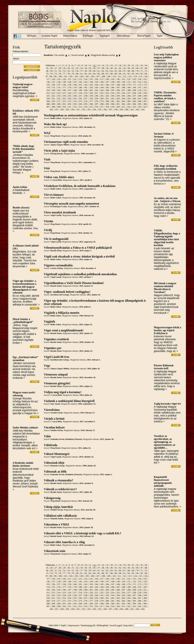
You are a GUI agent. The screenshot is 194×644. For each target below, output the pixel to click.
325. (145, 107)
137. (54, 82)
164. (97, 85)
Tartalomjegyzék (88, 625)
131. (124, 79)
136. (48, 82)
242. (108, 96)
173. (145, 85)
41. (116, 68)
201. (91, 90)
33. (82, 68)
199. (81, 90)
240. (97, 96)
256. (81, 99)
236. (75, 96)
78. (69, 74)
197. (70, 90)
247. (134, 96)
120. (64, 79)
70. (138, 71)
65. (116, 71)
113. (130, 76)
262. (113, 99)
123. (80, 79)
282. (118, 101)
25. (47, 68)
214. (59, 93)
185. (108, 87)
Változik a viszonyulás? (58, 480)
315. (91, 107)
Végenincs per (53, 348)
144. (91, 82)
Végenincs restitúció (56, 339)
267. (140, 99)
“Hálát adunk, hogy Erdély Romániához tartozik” (24, 149)
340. (127, 110)
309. (59, 107)
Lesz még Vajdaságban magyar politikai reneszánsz (166, 57)
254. (70, 99)
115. (141, 76)
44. (129, 68)
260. (102, 99)
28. (60, 68)
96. (146, 74)
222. (102, 93)
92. (129, 74)
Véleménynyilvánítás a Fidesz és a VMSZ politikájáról (78, 248)
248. (140, 96)
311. (70, 107)
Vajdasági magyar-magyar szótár (23, 86)
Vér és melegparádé (56, 239)
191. (140, 87)
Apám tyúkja (20, 187)
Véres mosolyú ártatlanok (60, 212)
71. (142, 71)
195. (59, 90)
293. (75, 104)
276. (86, 101)
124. (86, 79)
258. (91, 99)
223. (108, 93)
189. (129, 87)
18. (120, 65)
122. (75, 79)
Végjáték (49, 322)
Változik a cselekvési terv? (60, 489)
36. (95, 68)
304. (134, 104)
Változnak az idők (55, 472)
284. (129, 101)
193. (48, 90)
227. (129, 93)
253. (64, 99)
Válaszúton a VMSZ (56, 524)
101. (66, 76)
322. (129, 107)
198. (75, 90)
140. (70, 82)
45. (133, 68)
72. (146, 71)
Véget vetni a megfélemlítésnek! (64, 330)
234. (64, 96)
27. (56, 68)
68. (129, 71)
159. (70, 85)
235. (70, 96)
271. (59, 101)
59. (90, 71)
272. (64, 101)
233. (59, 96)
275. (81, 101)
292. (70, 104)
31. (73, 68)
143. (86, 82)
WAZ (47, 133)
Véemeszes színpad (56, 374)
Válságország (52, 498)
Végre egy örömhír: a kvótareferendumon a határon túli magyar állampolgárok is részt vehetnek (25, 287)
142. (81, 82)
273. (70, 101)
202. (97, 90)
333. (89, 110)
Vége (47, 366)
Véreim (48, 221)
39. (108, 68)
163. (91, 85)
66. (120, 71)
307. (48, 107)
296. (91, 104)
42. (120, 68)
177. (64, 87)
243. (113, 96)
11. (90, 65)
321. (124, 107)
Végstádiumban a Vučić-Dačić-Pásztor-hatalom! (74, 283)
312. (75, 107)
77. (65, 74)
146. (102, 82)
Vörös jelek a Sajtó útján (59, 151)
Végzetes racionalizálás (58, 265)
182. (91, 87)
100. (60, 76)
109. (109, 76)
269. (48, 101)
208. (129, 90)
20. (129, 65)
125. (91, 79)
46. (138, 68)
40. (112, 68)
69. (133, 71)
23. (142, 65)
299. (108, 104)
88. (112, 74)
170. (129, 85)
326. (51, 110)
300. (113, 104)
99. (56, 76)
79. (73, 74)
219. (86, 93)
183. (97, 87)
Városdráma (52, 410)
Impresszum (74, 625)
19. (125, 65)
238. (86, 96)
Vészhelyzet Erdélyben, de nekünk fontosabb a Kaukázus (80, 186)
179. (75, 87)
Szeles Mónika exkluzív (25, 428)
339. (121, 110)
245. (124, 96)
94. (138, 74)
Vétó (47, 168)
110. (114, 76)
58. (86, 71)
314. (86, 107)
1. (57, 65)
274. (75, 101)
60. (95, 71)
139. (64, 82)
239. (91, 96)
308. (54, 107)
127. (102, 79)
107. (98, 76)
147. (108, 82)
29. (65, 68)
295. (86, 104)
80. (77, 74)
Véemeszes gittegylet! (57, 383)
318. (108, 107)
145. (97, 82)
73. (47, 74)
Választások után (55, 551)
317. (102, 107)
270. (54, 101)
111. (120, 76)
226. (124, 93)
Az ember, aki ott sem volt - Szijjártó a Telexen (167, 200)
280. (108, 101)
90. (120, 74)
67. (125, 71)
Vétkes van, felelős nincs (59, 177)
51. (56, 71)
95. (142, 74)
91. (125, 74)
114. (135, 76)
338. (116, 110)
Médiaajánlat (103, 625)
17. (116, 65)
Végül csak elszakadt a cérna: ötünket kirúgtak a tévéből (79, 256)
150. (124, 82)
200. (86, 90)
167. (113, 85)
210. (140, 90)
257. (86, 99)
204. (108, 90)
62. (103, 71)
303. (129, 104)
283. (124, 101)
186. (113, 87)
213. (54, 93)
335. (100, 110)
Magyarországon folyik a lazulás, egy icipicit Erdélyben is (168, 330)
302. (124, 104)
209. (134, 90)
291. (64, 104)
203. (102, 90)
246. (129, 96)
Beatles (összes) (21, 208)
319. (113, 107)
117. (48, 79)
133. (134, 79)
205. (113, 90)
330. (73, 110)
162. (86, 85)
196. (64, 90)
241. (102, 96)
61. (99, 71)
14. (103, 65)
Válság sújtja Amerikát (58, 507)
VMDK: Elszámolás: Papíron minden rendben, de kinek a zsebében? (165, 97)
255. (75, 99)
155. (48, 85)
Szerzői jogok (116, 625)
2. (60, 65)
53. (65, 71)
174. (48, 87)
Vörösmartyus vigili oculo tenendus (66, 142)
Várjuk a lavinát (54, 419)
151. (129, 82)
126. (97, 79)
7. (76, 65)
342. (138, 110)
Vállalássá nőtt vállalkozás (60, 516)
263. (118, 99)
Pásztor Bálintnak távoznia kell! (164, 367)
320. (118, 107)
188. (124, 87)
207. (124, 90)
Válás (47, 436)
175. (54, 87)
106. (93, 76)
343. (143, 110)
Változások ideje (54, 463)
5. (70, 65)
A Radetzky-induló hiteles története (23, 464)
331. (78, 110)
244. (118, 96)
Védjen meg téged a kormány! (63, 392)
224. (113, 93)
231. (48, 96)
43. (125, 68)
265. (129, 99)
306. (145, 104)
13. (99, 65)
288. (48, 104)
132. (129, 79)
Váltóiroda (51, 445)
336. (105, 110)
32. (77, 68)
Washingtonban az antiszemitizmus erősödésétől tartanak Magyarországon (91, 115)
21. (133, 65)
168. (118, 85)
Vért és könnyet (54, 195)
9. (82, 65)
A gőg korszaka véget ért (167, 404)
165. (102, 85)
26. (52, 68)
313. (81, 107)
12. (95, 65)
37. (99, 68)
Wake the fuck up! (55, 124)
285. (134, 101)
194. (54, 90)
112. (125, 76)
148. (113, 82)
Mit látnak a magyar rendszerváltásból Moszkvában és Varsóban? (165, 288)
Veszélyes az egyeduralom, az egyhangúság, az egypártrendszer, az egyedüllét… (165, 442)
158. (64, 85)
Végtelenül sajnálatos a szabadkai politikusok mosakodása (80, 274)
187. (118, 87)
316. (97, 107)
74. (52, 74)
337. (111, 110)
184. (102, 87)
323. (134, 107)
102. (71, 76)
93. (133, 74)
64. (112, 71)
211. (145, 90)
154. (145, 82)
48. (146, 68)
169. (124, 85)
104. (82, 76)
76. (60, 74)
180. (81, 87)
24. (146, 65)
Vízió (47, 159)
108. (104, 76)
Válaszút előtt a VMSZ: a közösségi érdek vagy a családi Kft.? (83, 533)
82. (86, 74)
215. (64, 93)
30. (69, 68)
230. (145, 93)
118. (54, 79)
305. (140, 104)
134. (140, 79)
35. (90, 68)
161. (81, 85)
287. (145, 101)
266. (134, 99)
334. (95, 110)
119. (59, 79)
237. (81, 96)
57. (82, 71)
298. (102, 104)
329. (68, 110)
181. (86, 87)
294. (81, 104)
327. (57, 110)
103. (77, 76)
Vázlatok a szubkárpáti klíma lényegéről (69, 401)
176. (59, 87)
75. (56, 74)
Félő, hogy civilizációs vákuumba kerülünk (166, 167)
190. (134, 87)
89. (116, 74)
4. (66, 65)
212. (48, 93)
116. (146, 76)
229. (140, 93)
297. (97, 104)
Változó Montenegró (57, 454)
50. (52, 71)
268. (145, 99)
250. (48, 99)
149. (118, 82)
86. (103, 74)
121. (70, 79)
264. (124, 99)
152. (134, 82)
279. (102, 101)
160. (75, 85)
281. (113, 101)
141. (75, 82)
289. (54, 104)
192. (145, 87)
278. (97, 101)
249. (145, 96)
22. (138, 65)
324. (140, 107)
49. (47, 71)
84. (95, 74)
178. (70, 87)
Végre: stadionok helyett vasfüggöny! (67, 292)
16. (112, 65)
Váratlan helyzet (54, 427)
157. (59, 85)
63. (108, 71)
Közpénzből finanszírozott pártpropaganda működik (163, 481)
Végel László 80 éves (57, 357)
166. (108, 85)
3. (63, 65)
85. (99, 74)
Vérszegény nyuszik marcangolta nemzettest (71, 204)
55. (73, 71)
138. (59, 82)
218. (81, 93)
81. (82, 74)
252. (59, 99)
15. (108, 65)
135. (145, 79)
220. (91, 93)
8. (79, 65)
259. (97, 99)
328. (62, 110)
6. (73, 65)
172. (140, 85)
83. (90, 74)
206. (118, 90)
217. (75, 93)
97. (47, 76)
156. (54, 85)
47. (142, 68)
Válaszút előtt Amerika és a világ (64, 542)
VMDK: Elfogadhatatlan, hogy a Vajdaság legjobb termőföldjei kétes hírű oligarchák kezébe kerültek (167, 238)
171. (134, 85)
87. (108, 74)
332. (84, 110)
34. (86, 68)
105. (87, 76)
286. (140, 101)
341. (132, 110)
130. (118, 79)
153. (140, 82)
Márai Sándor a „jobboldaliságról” (23, 321)
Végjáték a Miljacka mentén (62, 313)
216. (70, 93)
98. (51, 76)
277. (91, 101)
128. (107, 79)
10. (86, 65)
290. (59, 104)
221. (97, 93)
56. (77, 71)
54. (69, 71)
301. (118, 104)
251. (54, 99)
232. (54, 96)
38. (103, 68)
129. (113, 79)
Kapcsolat (128, 625)
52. (60, 71)
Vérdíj (48, 230)
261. (108, 99)
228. (134, 93)
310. (64, 107)
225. (118, 93)
